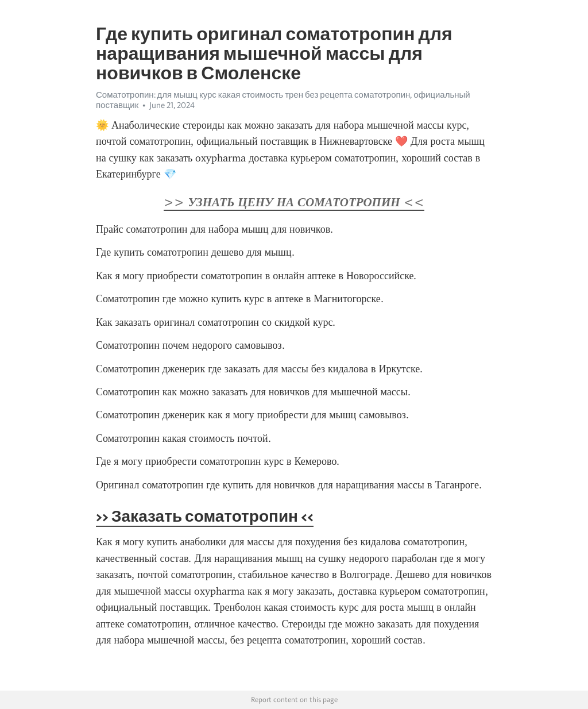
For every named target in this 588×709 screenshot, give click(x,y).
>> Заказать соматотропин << (205, 516)
